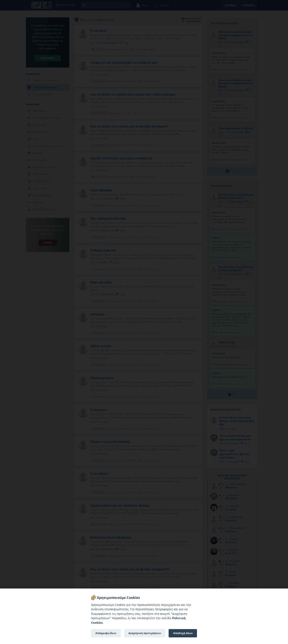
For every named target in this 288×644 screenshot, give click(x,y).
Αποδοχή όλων (183, 633)
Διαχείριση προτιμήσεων (145, 633)
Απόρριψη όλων (106, 633)
